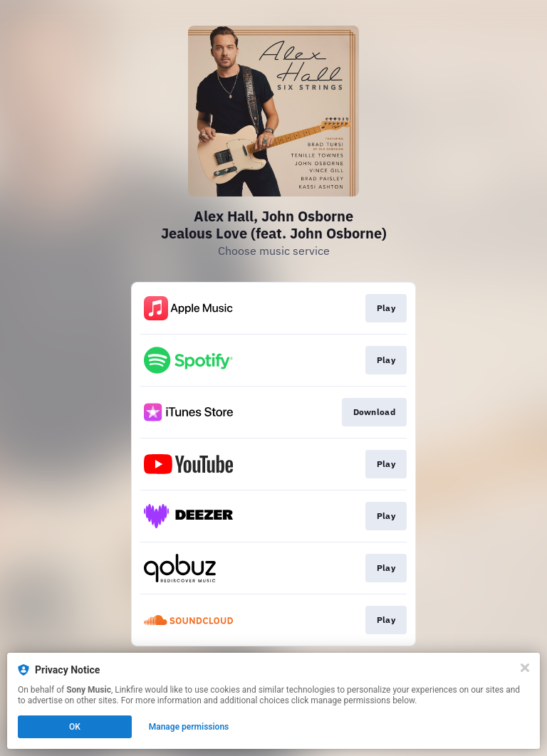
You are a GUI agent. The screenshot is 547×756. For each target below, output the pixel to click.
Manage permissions (189, 727)
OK (75, 727)
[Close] (525, 668)
